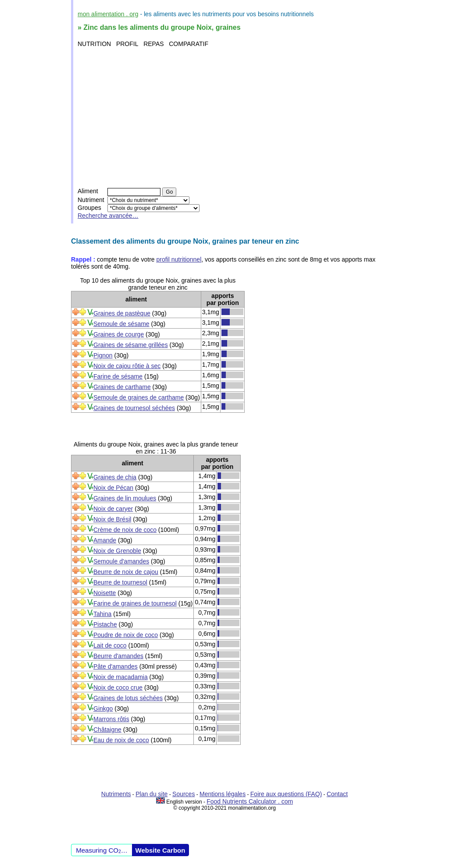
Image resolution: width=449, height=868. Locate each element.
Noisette (105, 593)
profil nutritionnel (179, 259)
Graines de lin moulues (125, 498)
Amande (105, 540)
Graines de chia (115, 477)
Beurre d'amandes (118, 656)
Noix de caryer (113, 509)
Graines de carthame (122, 387)
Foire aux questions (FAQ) (286, 794)
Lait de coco (110, 645)
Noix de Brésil (112, 519)
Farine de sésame (118, 376)
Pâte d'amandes (116, 666)
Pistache (105, 624)
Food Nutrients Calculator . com (250, 801)
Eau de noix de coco (121, 740)
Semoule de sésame (121, 324)
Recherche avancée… (108, 216)
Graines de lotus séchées (128, 698)
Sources (184, 794)
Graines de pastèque (122, 313)
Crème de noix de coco (125, 530)
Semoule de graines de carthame (139, 397)
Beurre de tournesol (120, 582)
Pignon (103, 355)
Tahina (102, 614)
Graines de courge (119, 334)
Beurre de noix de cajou (126, 572)
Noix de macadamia (121, 677)
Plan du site (151, 794)
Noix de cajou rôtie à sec (127, 366)
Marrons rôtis (111, 719)
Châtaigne (107, 730)
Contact (337, 794)
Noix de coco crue (118, 687)
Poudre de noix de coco (126, 635)
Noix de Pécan (113, 488)
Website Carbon (160, 850)
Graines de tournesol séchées (134, 408)
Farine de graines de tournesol (135, 603)
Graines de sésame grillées (131, 345)
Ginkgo (103, 709)
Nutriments (116, 794)
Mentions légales (223, 794)
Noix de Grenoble (117, 551)
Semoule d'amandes (121, 561)
